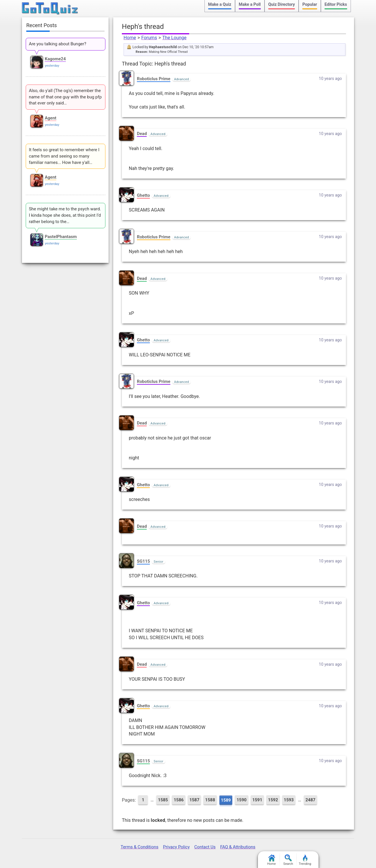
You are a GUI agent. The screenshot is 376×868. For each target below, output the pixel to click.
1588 (210, 800)
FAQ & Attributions (238, 847)
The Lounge (174, 38)
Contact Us (205, 847)
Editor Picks (336, 4)
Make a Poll (250, 4)
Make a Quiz (220, 4)
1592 (273, 800)
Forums (149, 38)
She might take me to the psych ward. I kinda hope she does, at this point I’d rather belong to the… (65, 215)
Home (130, 38)
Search (288, 860)
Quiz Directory (282, 4)
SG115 (143, 561)
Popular (310, 4)
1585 (163, 800)
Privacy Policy (176, 847)
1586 (178, 800)
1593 (289, 800)
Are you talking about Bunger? (58, 44)
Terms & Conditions (140, 847)
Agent (51, 118)
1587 (194, 800)
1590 (241, 800)
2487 (310, 800)
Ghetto (143, 195)
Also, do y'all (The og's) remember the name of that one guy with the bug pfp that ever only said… (65, 97)
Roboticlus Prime (154, 79)
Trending (305, 860)
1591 (257, 800)
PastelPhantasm (61, 237)
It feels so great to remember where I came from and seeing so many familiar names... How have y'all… (64, 156)
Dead (142, 134)
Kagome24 (55, 59)
